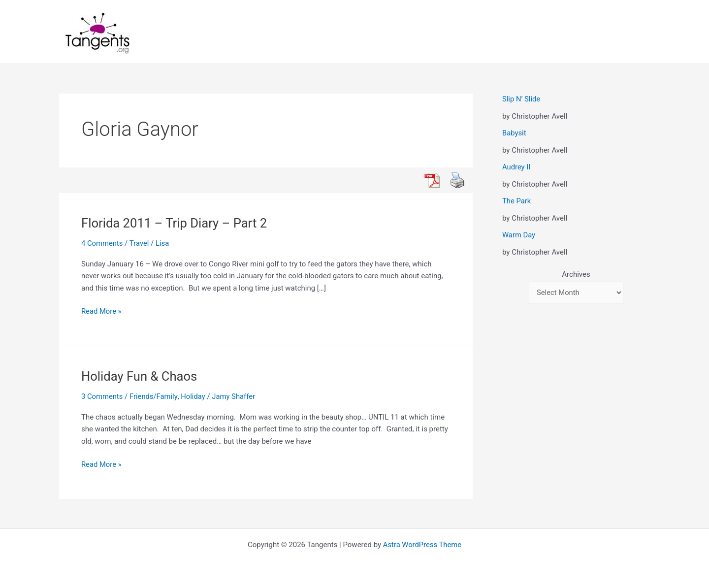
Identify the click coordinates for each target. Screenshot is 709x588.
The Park (517, 201)
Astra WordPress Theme (422, 545)
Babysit (514, 133)
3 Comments (102, 396)
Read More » (102, 311)
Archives (576, 274)
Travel (140, 243)
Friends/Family (154, 396)
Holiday (194, 396)
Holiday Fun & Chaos (140, 376)
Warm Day (519, 235)
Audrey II (516, 167)
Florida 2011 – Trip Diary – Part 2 (176, 223)
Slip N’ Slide (521, 99)
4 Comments (102, 243)
